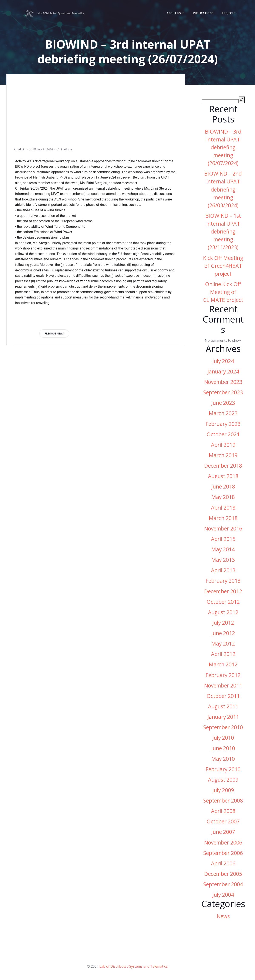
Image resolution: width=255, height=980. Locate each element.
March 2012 (223, 664)
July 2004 (223, 895)
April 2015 (223, 539)
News (223, 916)
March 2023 (223, 413)
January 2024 (223, 371)
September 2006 (223, 853)
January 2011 (223, 717)
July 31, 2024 (43, 149)
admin (19, 149)
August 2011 (223, 706)
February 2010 (223, 769)
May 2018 (223, 497)
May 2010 (223, 759)
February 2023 (223, 424)
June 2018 (223, 486)
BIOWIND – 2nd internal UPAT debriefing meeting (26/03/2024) (223, 189)
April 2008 (223, 811)
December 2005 (223, 874)
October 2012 (223, 602)
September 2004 (223, 884)
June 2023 (223, 403)
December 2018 (223, 466)
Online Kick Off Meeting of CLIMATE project (223, 292)
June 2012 (223, 633)
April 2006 (223, 863)
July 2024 (223, 361)
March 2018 (223, 518)
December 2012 (223, 591)
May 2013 (223, 560)
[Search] (242, 100)
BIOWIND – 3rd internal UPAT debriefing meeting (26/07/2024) (223, 147)
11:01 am (64, 149)
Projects (229, 13)
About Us (176, 13)
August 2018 (223, 476)
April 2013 (223, 570)
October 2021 (223, 434)
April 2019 (223, 445)
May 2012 (223, 643)
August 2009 (223, 780)
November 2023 (223, 382)
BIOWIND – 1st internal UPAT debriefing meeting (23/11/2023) (223, 232)
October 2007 (223, 821)
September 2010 (223, 727)
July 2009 (223, 790)
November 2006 (223, 842)
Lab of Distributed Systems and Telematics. (134, 966)
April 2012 (223, 654)
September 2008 (223, 801)
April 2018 (223, 508)
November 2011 (223, 685)
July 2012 (223, 623)
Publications (203, 13)
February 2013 (223, 581)
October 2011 (223, 696)
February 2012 (223, 675)
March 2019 (223, 455)
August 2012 (223, 612)
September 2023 (223, 392)
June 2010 (223, 748)
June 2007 (223, 832)
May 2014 (223, 549)
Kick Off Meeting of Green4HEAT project (223, 266)
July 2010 (223, 738)
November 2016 (223, 528)
